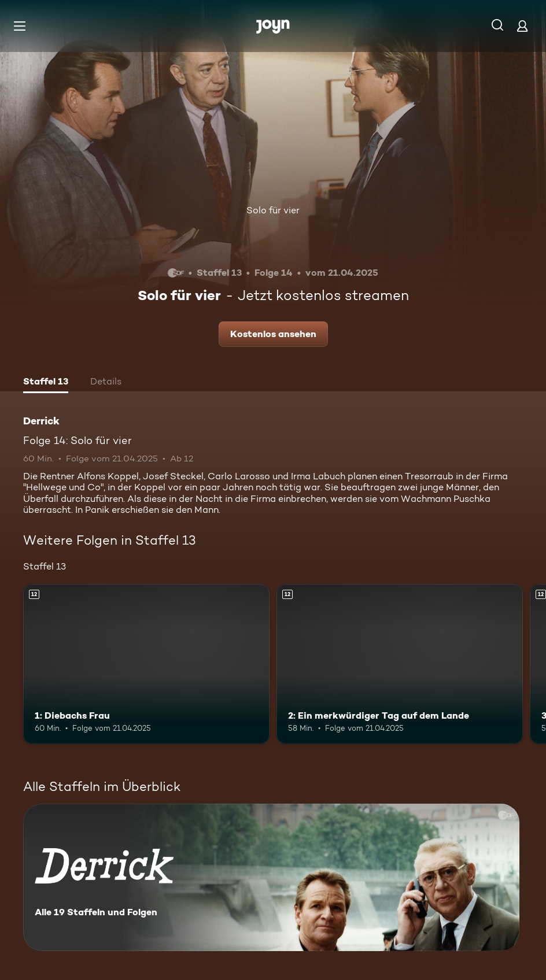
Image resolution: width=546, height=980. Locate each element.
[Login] (522, 26)
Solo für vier (273, 210)
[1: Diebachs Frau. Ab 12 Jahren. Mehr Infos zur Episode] (146, 664)
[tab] (46, 383)
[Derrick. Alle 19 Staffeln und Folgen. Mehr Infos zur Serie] (271, 877)
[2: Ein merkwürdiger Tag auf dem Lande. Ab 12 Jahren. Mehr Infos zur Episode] (400, 664)
